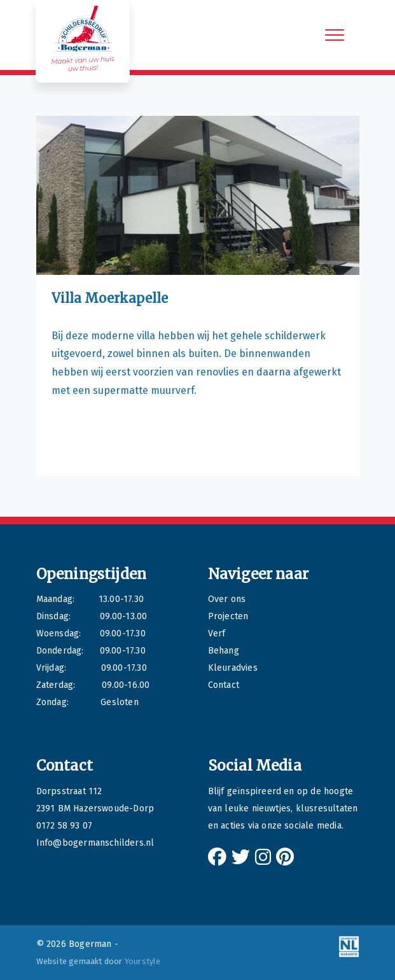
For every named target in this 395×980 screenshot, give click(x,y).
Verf (217, 633)
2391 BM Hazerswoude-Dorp (95, 808)
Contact (224, 685)
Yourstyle (142, 961)
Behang (224, 651)
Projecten (228, 616)
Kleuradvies (233, 668)
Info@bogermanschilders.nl (95, 843)
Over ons (227, 599)
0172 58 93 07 (65, 826)
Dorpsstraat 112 (69, 791)
